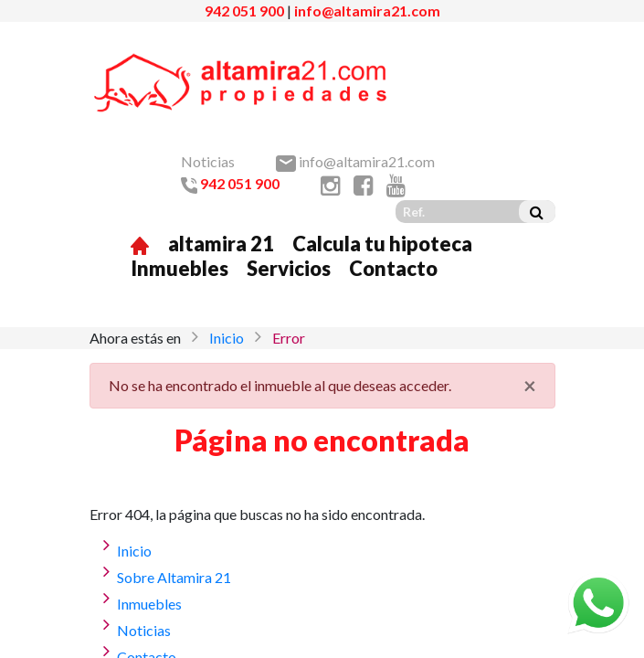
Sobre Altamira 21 (174, 577)
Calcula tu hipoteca (382, 244)
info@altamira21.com (367, 11)
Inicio (227, 338)
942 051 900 (244, 11)
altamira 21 (221, 244)
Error (289, 338)
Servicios (289, 268)
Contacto (393, 268)
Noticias (208, 161)
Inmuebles (179, 268)
